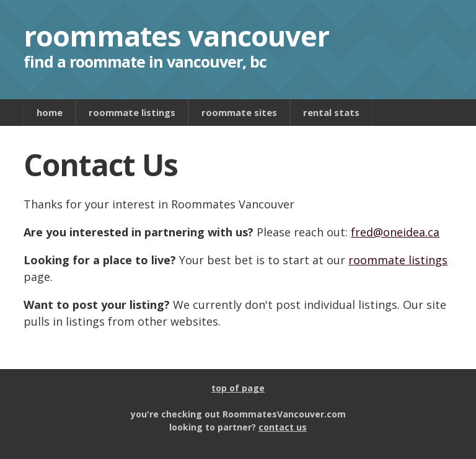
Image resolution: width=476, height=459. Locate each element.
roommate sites (239, 112)
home (50, 112)
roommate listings (132, 112)
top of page (238, 388)
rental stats (331, 112)
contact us (283, 427)
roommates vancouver (176, 36)
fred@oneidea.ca (395, 232)
